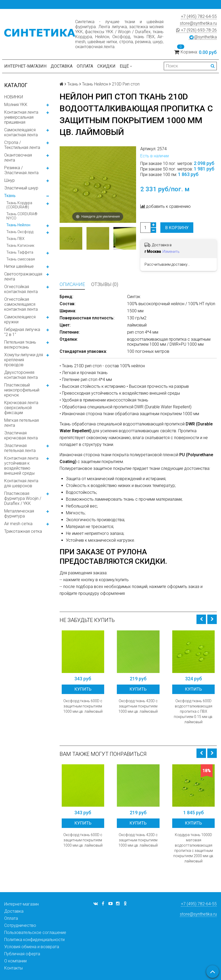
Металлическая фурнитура (19, 514)
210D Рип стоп (126, 84)
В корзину (177, 228)
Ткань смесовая (21, 259)
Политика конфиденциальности (34, 940)
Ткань (10, 196)
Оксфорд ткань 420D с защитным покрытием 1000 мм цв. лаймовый (138, 706)
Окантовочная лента (18, 158)
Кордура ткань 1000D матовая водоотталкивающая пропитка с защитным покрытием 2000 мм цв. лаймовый (194, 848)
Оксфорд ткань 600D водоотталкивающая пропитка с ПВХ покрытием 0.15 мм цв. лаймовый (193, 711)
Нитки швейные (19, 266)
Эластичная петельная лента (20, 448)
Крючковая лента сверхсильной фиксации (21, 408)
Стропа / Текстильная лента (22, 145)
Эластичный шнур (21, 188)
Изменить (171, 252)
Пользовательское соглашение (35, 933)
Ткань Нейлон (18, 225)
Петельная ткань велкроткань (20, 345)
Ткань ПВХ (15, 239)
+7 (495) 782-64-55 (199, 16)
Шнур (9, 180)
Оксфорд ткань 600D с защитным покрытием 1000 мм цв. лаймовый (83, 706)
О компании (15, 961)
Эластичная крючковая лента (21, 435)
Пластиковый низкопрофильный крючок (22, 390)
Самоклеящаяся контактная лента (21, 132)
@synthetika (203, 37)
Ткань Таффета (20, 252)
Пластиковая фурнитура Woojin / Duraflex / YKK (23, 498)
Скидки (106, 66)
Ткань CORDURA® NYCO (22, 216)
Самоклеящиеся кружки (20, 319)
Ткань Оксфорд (20, 232)
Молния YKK (16, 105)
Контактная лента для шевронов (21, 483)
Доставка (62, 66)
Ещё (126, 66)
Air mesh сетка (18, 524)
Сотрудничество (20, 925)
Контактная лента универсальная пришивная (21, 117)
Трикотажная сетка (23, 531)
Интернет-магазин (25, 66)
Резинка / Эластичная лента (21, 170)
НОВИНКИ (14, 97)
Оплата (85, 66)
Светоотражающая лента (23, 277)
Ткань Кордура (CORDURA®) (19, 205)
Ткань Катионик (20, 245)
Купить (83, 689)
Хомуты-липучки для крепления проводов (24, 360)
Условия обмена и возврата (32, 947)
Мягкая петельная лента (21, 423)
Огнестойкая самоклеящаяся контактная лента (21, 304)
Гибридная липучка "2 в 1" (22, 332)
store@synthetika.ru (198, 23)
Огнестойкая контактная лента (21, 289)
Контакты (13, 968)
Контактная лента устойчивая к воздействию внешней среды (21, 466)
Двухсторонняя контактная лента (21, 375)
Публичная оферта (22, 954)
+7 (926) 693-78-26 (196, 30)
